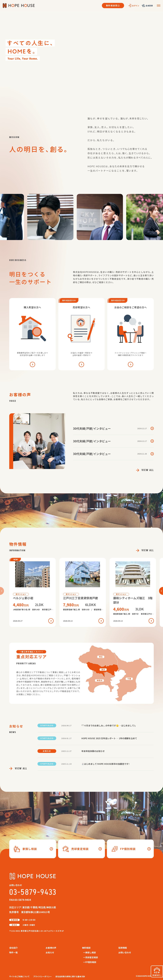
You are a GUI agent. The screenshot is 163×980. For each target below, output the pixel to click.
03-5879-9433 (33, 892)
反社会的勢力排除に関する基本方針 (70, 976)
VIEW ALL (145, 470)
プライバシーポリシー (42, 976)
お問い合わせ (125, 952)
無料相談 (86, 948)
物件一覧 (13, 952)
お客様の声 (51, 948)
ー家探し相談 (89, 952)
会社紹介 (13, 948)
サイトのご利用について (19, 976)
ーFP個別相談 (90, 962)
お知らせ (50, 952)
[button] (161, 591)
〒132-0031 (37, 931)
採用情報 (123, 948)
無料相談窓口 (113, 5)
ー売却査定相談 (91, 957)
